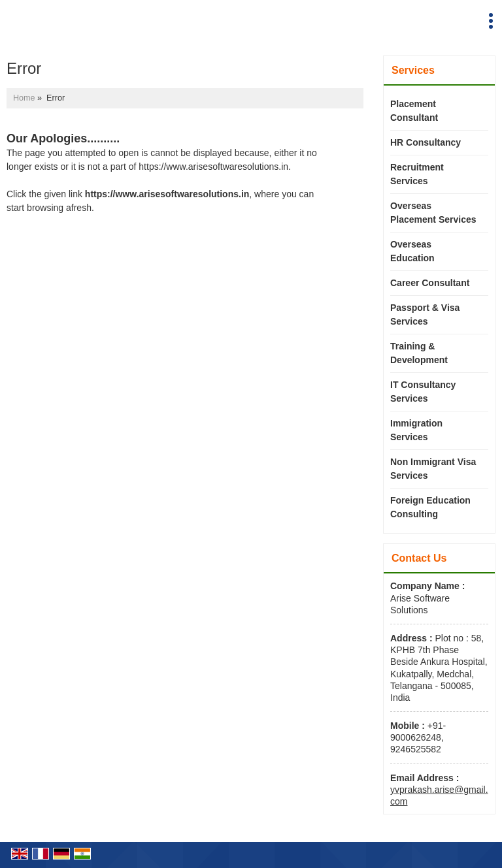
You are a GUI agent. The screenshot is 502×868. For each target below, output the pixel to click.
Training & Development (419, 353)
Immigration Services (416, 430)
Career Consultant (430, 283)
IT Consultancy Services (423, 392)
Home (24, 98)
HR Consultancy (426, 142)
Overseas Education (412, 251)
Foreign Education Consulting (430, 507)
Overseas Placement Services (433, 213)
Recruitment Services (417, 174)
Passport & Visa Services (425, 314)
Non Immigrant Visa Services (433, 469)
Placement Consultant (414, 111)
